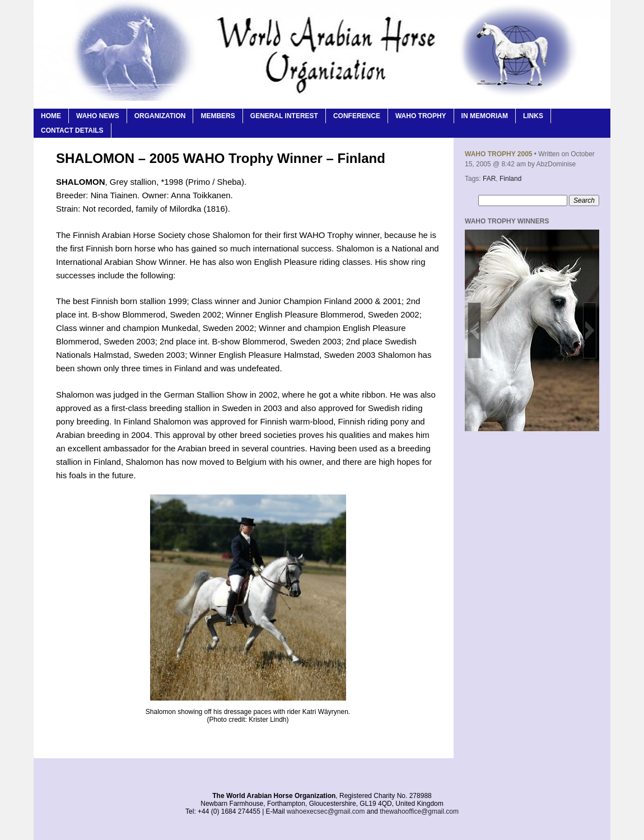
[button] (474, 330)
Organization (160, 116)
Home (51, 116)
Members (218, 116)
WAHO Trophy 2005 (498, 154)
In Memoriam (485, 116)
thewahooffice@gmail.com (419, 811)
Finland (510, 179)
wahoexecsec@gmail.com (326, 811)
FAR (489, 179)
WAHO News (98, 116)
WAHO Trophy (421, 116)
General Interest (284, 116)
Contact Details (72, 130)
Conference (357, 116)
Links (533, 116)
